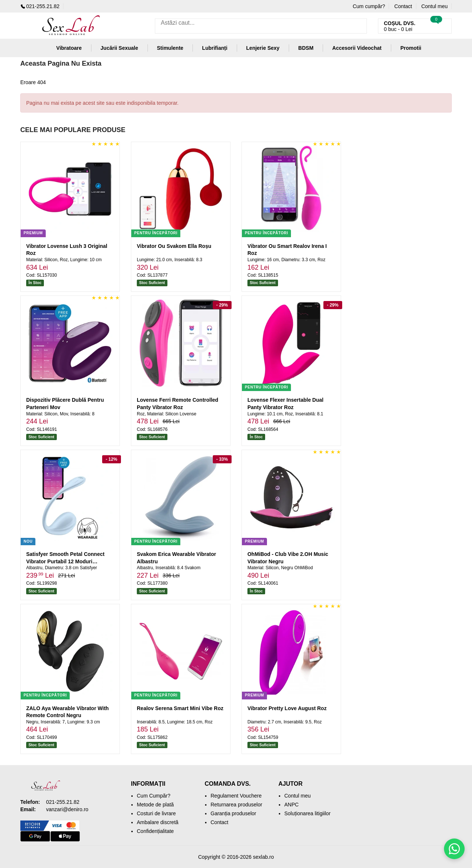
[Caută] (359, 26)
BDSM (306, 48)
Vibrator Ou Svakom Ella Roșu (174, 246)
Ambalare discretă (158, 822)
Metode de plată (155, 805)
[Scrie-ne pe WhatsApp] (454, 849)
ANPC (291, 805)
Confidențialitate (155, 831)
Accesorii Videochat (357, 48)
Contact (403, 6)
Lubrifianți (215, 48)
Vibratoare (69, 48)
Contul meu (434, 6)
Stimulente (170, 48)
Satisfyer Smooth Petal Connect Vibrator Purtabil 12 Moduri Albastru (65, 561)
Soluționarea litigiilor (307, 813)
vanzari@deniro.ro (67, 809)
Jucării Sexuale (119, 48)
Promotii (411, 48)
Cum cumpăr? (369, 6)
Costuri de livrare (156, 813)
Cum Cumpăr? (154, 796)
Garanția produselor (233, 813)
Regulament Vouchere (236, 796)
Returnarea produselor (236, 805)
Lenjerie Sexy (263, 48)
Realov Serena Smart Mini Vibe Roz (180, 708)
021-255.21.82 (40, 6)
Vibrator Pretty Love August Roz (287, 708)
